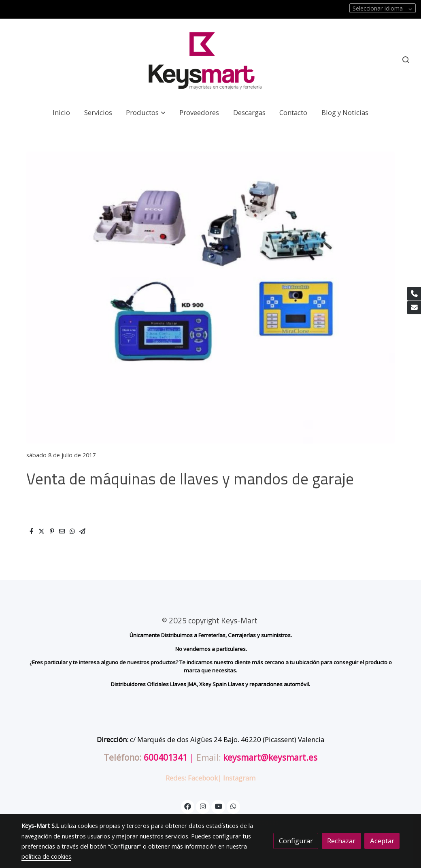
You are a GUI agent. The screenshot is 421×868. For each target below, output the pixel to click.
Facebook (203, 778)
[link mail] (414, 308)
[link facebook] (188, 806)
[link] (210, 60)
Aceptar (382, 841)
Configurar (296, 841)
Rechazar (341, 841)
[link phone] (414, 294)
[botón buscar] (406, 60)
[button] (146, 112)
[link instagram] (203, 806)
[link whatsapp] (234, 806)
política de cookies (46, 856)
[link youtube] (219, 806)
